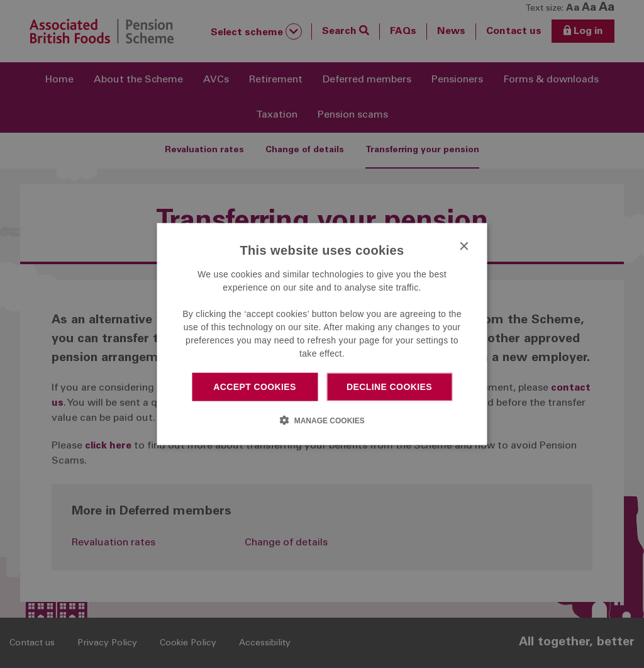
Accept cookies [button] (255, 387)
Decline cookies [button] (389, 387)
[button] (322, 420)
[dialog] (322, 334)
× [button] (464, 247)
